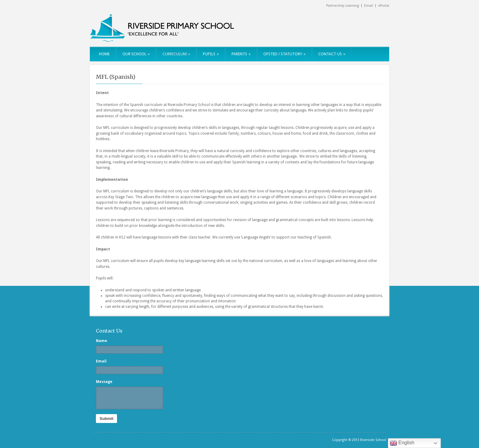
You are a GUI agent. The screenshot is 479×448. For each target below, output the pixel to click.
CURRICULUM (176, 54)
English (402, 443)
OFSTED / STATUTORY (284, 54)
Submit (106, 419)
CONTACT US (332, 54)
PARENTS (241, 54)
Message (104, 382)
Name (102, 341)
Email (369, 6)
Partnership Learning (343, 6)
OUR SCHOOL (136, 54)
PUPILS (211, 54)
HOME (104, 54)
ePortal (384, 6)
